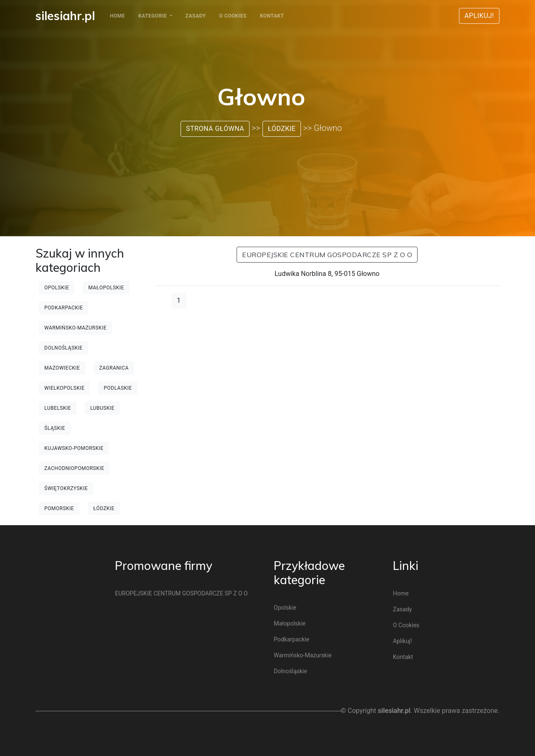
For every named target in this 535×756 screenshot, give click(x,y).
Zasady (196, 16)
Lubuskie (102, 408)
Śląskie (55, 428)
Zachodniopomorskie (74, 468)
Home (117, 16)
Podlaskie (118, 388)
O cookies (233, 16)
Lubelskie (58, 408)
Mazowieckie (62, 368)
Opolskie (57, 288)
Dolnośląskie (64, 348)
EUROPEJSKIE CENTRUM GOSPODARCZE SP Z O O (327, 255)
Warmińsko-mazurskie (75, 328)
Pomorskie (59, 508)
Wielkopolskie (64, 388)
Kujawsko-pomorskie (74, 448)
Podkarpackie (64, 308)
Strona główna (215, 129)
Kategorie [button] (153, 16)
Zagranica (114, 368)
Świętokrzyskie (66, 488)
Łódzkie (282, 129)
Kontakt (272, 16)
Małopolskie (106, 288)
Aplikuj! (479, 16)
